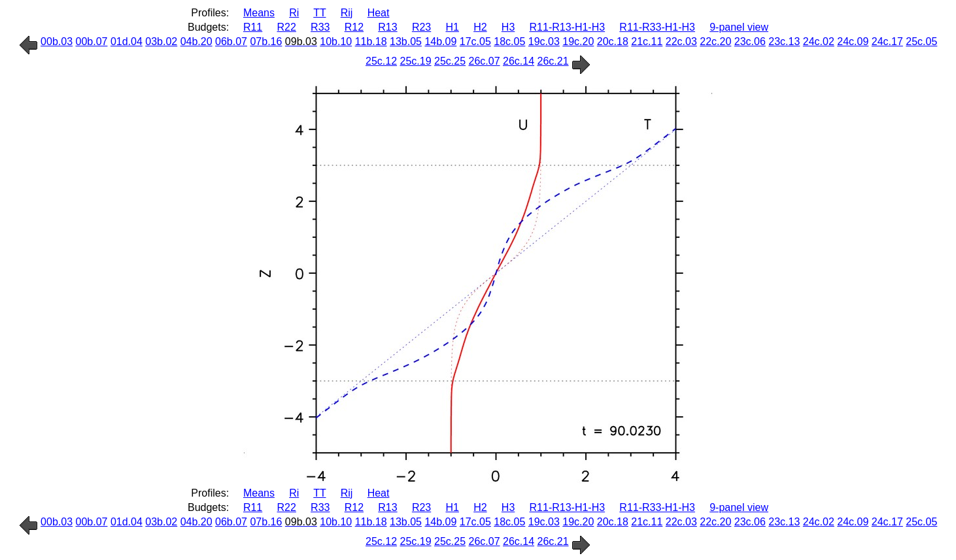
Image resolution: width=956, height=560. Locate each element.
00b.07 (92, 41)
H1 (452, 27)
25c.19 (416, 61)
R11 (253, 27)
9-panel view (739, 27)
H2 (480, 27)
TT (319, 13)
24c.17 (887, 41)
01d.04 (127, 41)
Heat (379, 13)
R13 (387, 27)
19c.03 (544, 41)
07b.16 (266, 41)
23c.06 (750, 41)
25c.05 (921, 41)
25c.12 (381, 61)
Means (259, 13)
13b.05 (406, 41)
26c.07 (485, 61)
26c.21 (553, 61)
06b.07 (231, 41)
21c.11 (647, 41)
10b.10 (336, 41)
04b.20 (196, 41)
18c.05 (509, 41)
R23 (421, 27)
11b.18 (371, 41)
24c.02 (819, 41)
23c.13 (784, 41)
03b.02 (161, 41)
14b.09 (440, 41)
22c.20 (715, 41)
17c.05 (475, 41)
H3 (508, 27)
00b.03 (57, 41)
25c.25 (450, 61)
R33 (320, 27)
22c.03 (681, 41)
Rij (347, 13)
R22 (287, 27)
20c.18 (613, 41)
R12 (354, 27)
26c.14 (519, 61)
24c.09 (853, 41)
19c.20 (578, 41)
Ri (294, 13)
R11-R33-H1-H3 (657, 27)
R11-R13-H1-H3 (568, 27)
